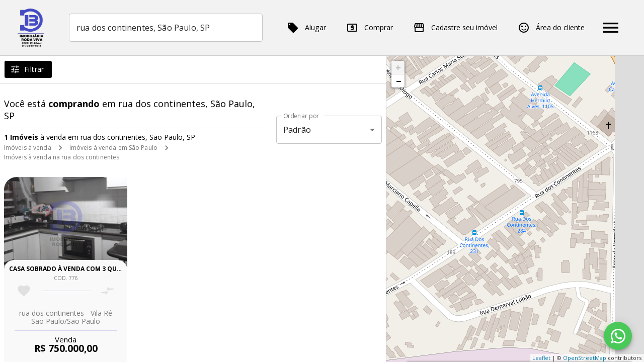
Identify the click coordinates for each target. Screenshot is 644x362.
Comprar (370, 28)
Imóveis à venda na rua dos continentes (62, 157)
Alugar (306, 28)
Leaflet (541, 358)
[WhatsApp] (618, 336)
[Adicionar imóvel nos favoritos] (24, 291)
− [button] (398, 81)
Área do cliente (551, 28)
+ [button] (398, 67)
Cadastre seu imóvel (455, 28)
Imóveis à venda (28, 148)
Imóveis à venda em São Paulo (113, 148)
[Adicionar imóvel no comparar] (107, 291)
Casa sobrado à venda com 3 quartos (73, 269)
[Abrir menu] (611, 28)
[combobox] (166, 28)
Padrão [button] (297, 130)
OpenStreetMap (585, 358)
